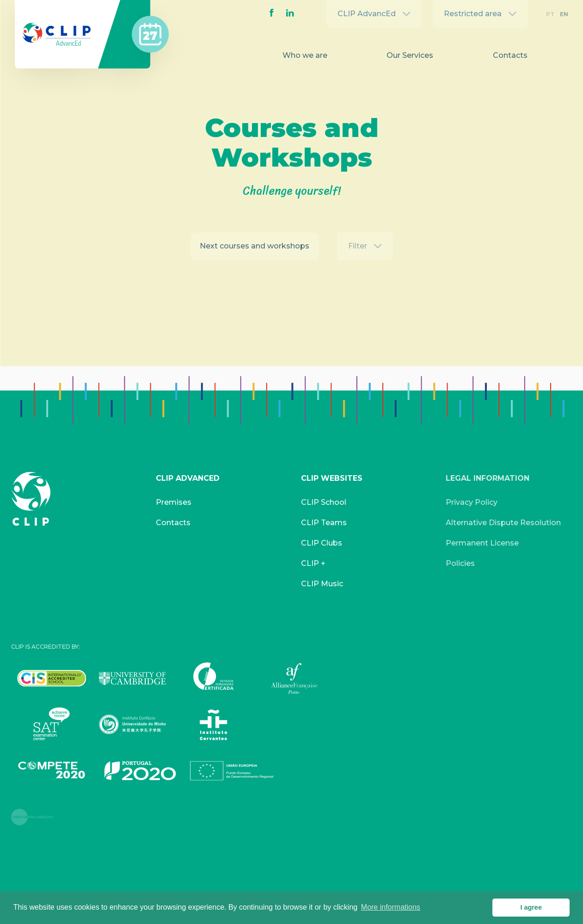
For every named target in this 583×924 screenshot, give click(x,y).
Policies (460, 563)
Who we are (305, 55)
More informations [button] (391, 907)
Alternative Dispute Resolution (503, 523)
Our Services (410, 55)
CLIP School (324, 502)
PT (550, 14)
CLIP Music (322, 584)
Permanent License (482, 543)
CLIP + (313, 563)
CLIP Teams (324, 523)
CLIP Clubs (322, 543)
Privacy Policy (472, 502)
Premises (174, 502)
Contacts (510, 55)
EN (564, 14)
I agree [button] (531, 907)
